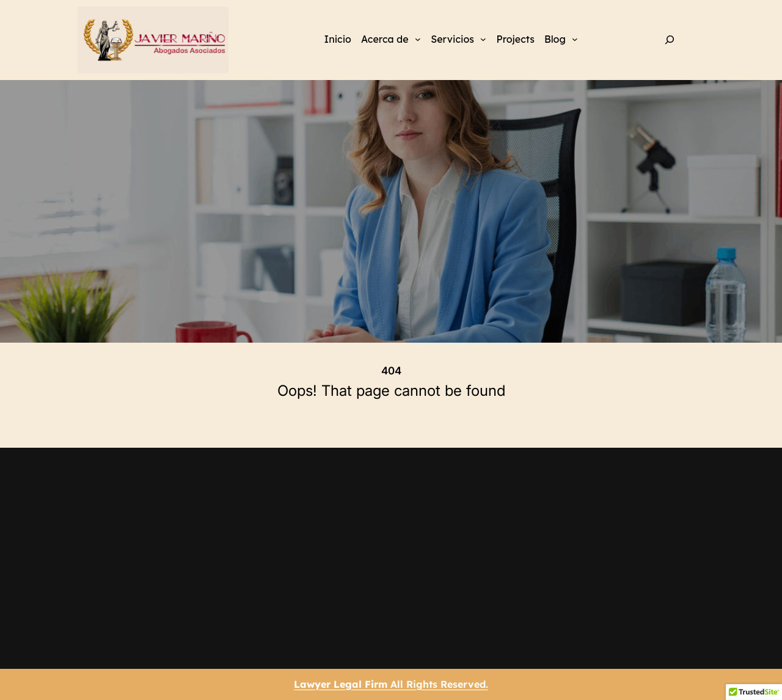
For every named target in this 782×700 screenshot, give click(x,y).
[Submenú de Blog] (575, 38)
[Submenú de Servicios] (483, 38)
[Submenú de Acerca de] (418, 38)
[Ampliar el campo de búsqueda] (670, 40)
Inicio (338, 39)
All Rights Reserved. (391, 684)
